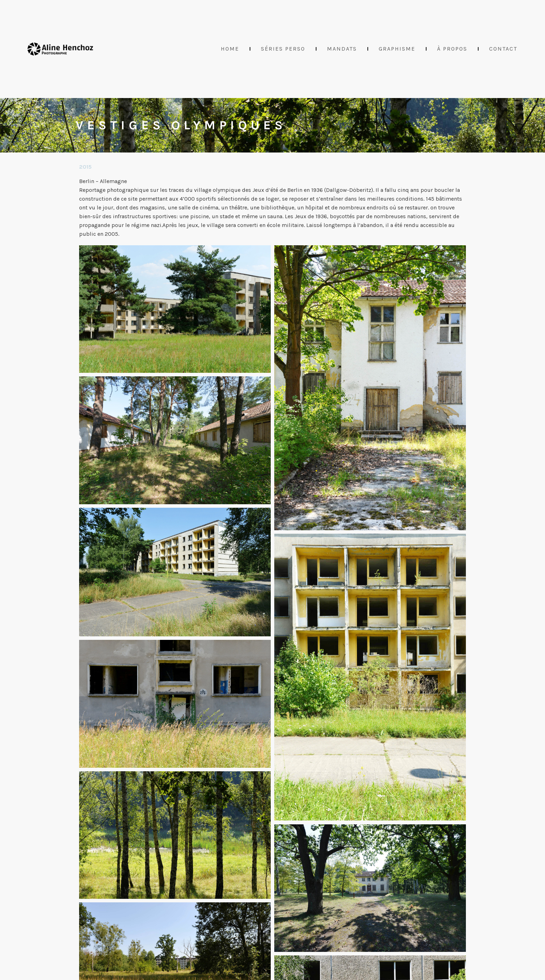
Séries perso (283, 49)
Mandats (342, 49)
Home (230, 49)
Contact (503, 49)
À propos (452, 49)
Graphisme (397, 49)
